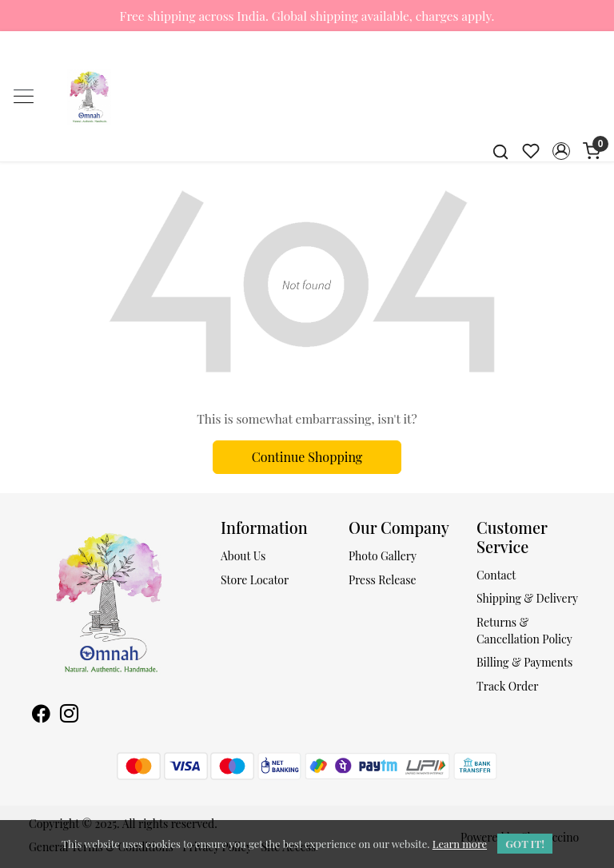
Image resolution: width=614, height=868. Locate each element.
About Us (243, 556)
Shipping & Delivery (527, 598)
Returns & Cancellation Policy (524, 631)
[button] (561, 151)
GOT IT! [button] (525, 844)
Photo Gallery (383, 556)
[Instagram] (69, 715)
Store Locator (255, 580)
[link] (500, 151)
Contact (496, 575)
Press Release (383, 580)
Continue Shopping (307, 457)
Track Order (508, 686)
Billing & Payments (524, 662)
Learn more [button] (460, 844)
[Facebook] (41, 715)
